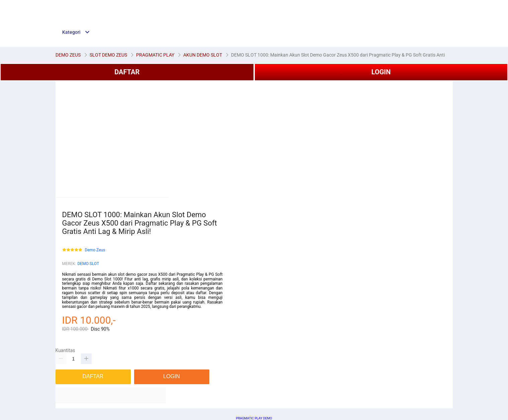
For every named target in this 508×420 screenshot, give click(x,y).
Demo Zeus (95, 250)
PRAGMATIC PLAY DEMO (254, 418)
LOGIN (381, 72)
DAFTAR (127, 72)
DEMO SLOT (88, 264)
